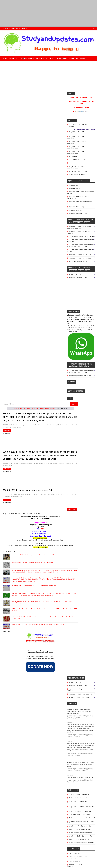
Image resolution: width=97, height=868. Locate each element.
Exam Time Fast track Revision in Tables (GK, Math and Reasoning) (35, 237)
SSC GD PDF (40, 58)
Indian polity (46, 693)
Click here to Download (35, 235)
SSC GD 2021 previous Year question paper (78, 147)
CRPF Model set (47, 552)
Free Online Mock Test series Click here (15, 28)
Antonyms (45, 673)
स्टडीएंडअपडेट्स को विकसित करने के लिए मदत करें (35, 352)
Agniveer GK (73, 185)
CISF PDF (58, 58)
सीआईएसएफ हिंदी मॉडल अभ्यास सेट (51, 538)
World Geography (47, 700)
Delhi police (73, 58)
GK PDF (83, 58)
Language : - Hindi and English (35, 222)
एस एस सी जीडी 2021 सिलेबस (78, 175)
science (44, 713)
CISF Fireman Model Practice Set (53, 493)
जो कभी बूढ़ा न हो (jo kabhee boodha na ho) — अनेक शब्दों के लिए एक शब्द (34, 285)
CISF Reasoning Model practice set (54, 517)
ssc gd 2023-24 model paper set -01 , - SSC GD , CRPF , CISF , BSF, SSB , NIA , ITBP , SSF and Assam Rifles (53, 816)
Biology (44, 676)
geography (45, 703)
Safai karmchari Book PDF (51, 575)
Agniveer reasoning (76, 207)
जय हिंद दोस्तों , (35, 241)
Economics (45, 690)
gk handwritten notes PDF (79, 163)
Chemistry (45, 686)
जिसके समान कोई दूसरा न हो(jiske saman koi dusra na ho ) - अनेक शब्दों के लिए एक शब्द (38, 323)
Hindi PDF (49, 58)
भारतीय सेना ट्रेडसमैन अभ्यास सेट (78, 261)
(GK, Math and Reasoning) (35, 215)
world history (46, 716)
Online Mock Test (16, 58)
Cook (43, 572)
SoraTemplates (14, 838)
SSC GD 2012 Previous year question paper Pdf (27, 185)
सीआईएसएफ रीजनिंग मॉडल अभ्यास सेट (52, 535)
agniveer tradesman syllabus (80, 258)
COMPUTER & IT (47, 683)
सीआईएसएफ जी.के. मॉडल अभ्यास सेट (52, 528)
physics (44, 709)
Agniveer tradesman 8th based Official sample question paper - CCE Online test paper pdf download (51, 410)
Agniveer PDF (29, 58)
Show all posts (56, 97)
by (35, 217)
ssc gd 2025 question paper (79, 171)
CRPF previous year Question (52, 569)
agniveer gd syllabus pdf (78, 213)
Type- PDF (35, 224)
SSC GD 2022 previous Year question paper (78, 152)
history (44, 706)
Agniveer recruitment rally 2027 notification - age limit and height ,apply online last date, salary (53, 463)
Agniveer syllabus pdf (77, 274)
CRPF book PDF (47, 560)
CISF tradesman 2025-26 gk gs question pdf (52, 476)
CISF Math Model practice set (52, 513)
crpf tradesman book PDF (51, 584)
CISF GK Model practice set (51, 497)
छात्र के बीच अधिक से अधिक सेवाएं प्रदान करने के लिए (35, 357)
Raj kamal (32, 838)
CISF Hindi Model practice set (52, 510)
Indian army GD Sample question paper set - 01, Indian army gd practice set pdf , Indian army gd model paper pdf (52, 794)
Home (5, 58)
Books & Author (47, 680)
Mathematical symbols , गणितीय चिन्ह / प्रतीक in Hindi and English (33, 261)
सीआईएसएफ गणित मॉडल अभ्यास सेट (52, 525)
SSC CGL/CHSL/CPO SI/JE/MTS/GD (53, 696)
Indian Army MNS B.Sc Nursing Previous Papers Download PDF (33, 254)
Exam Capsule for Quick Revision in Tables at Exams (35, 213)
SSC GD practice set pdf (78, 160)
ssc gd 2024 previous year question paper (78, 167)
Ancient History (47, 670)
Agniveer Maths (75, 188)
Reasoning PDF (8, 63)
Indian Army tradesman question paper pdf (81, 241)
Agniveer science (75, 210)
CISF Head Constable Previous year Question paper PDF (53, 506)
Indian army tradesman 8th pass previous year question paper (80, 246)
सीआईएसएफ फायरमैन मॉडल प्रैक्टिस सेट (53, 532)
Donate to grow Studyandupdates (35, 350)
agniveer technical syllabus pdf (53, 393)
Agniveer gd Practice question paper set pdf (79, 198)
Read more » (7, 125)
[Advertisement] (48, 13)
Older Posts (61, 205)
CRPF (65, 58)
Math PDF (19, 63)
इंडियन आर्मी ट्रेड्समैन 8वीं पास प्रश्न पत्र (80, 376)
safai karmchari (47, 587)
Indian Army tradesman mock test (82, 236)
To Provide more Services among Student (35, 355)
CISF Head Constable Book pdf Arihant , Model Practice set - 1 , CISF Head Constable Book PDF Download (53, 805)
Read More (7, 122)
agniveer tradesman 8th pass (80, 255)
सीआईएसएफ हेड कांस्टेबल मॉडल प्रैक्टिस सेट (54, 542)
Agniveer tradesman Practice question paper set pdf (79, 227)
